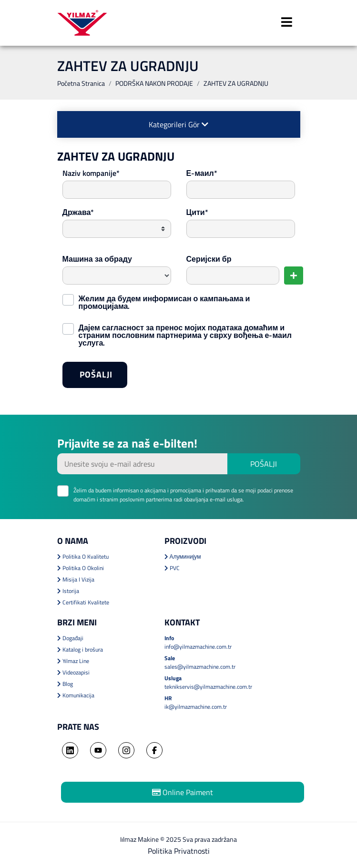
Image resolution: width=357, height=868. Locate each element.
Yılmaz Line (73, 661)
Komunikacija (76, 695)
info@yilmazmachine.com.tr (198, 647)
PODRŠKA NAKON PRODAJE (154, 83)
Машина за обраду (97, 259)
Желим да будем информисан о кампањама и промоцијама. (164, 301)
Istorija (68, 591)
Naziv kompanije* (91, 173)
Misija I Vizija (76, 579)
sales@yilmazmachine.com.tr (200, 667)
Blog (65, 684)
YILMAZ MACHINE (82, 23)
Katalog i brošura (80, 649)
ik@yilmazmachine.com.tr (196, 707)
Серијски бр (209, 259)
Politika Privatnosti (179, 851)
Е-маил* (202, 173)
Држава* (78, 212)
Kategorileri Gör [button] (178, 124)
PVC (172, 568)
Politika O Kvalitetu (83, 557)
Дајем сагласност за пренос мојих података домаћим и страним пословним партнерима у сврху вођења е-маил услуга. (185, 334)
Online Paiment (183, 792)
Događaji (70, 638)
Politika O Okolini (81, 568)
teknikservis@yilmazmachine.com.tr (208, 687)
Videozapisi (73, 672)
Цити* (197, 212)
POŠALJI (103, 378)
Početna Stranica (81, 83)
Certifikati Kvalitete (83, 602)
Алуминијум (183, 557)
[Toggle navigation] (287, 23)
